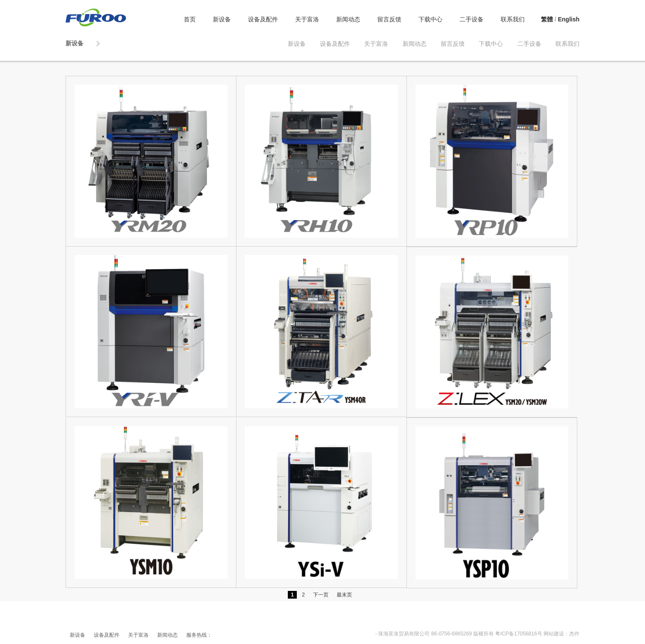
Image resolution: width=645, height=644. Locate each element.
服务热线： (199, 635)
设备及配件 (263, 19)
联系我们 (513, 19)
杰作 (574, 634)
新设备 (222, 19)
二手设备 (472, 19)
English (569, 19)
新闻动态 (348, 19)
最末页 (344, 595)
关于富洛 (307, 19)
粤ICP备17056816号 (518, 634)
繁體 (547, 19)
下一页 (321, 595)
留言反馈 (389, 19)
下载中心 (430, 19)
